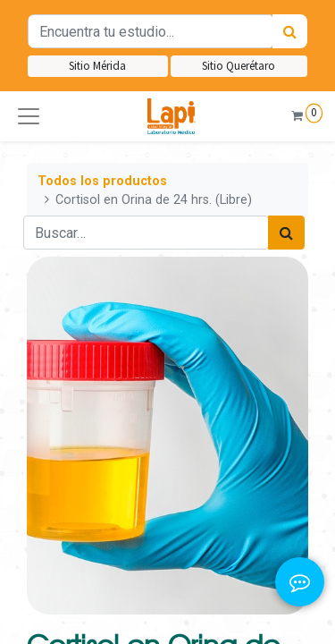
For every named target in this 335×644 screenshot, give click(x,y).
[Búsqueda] (290, 31)
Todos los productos (102, 181)
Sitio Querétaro (239, 66)
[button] (29, 116)
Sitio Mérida (97, 66)
